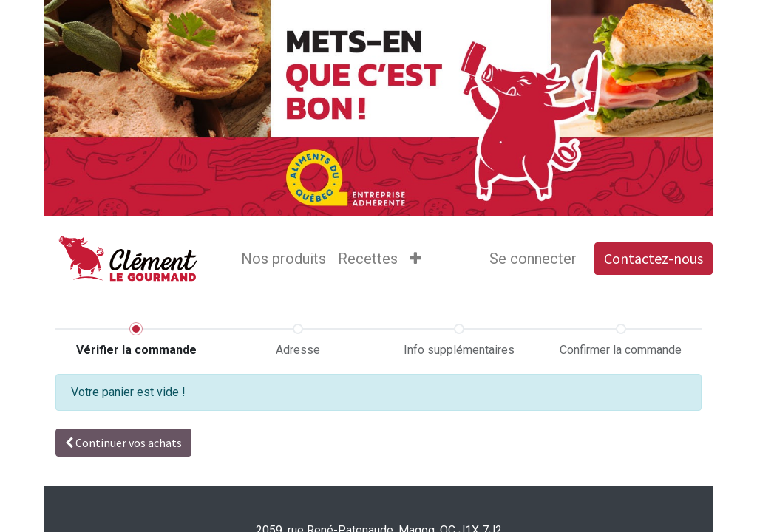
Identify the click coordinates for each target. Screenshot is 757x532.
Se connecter (533, 259)
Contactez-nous (654, 258)
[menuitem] (284, 259)
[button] (415, 259)
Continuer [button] (123, 443)
